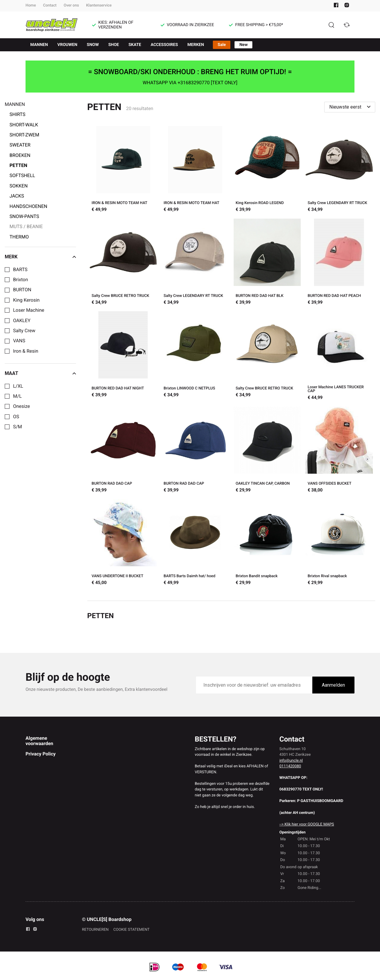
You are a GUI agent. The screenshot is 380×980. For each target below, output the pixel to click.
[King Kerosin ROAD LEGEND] (267, 170)
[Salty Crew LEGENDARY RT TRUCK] (339, 170)
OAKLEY (22, 321)
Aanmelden (333, 685)
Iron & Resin (26, 351)
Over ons (71, 5)
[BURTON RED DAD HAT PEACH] (339, 262)
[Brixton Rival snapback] (339, 543)
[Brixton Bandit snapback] (267, 543)
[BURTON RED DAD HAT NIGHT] (123, 356)
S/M (18, 427)
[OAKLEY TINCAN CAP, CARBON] (267, 451)
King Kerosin (26, 300)
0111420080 (290, 766)
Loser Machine (29, 310)
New (243, 45)
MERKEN (196, 45)
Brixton (20, 280)
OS (16, 417)
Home (31, 5)
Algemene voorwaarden (39, 741)
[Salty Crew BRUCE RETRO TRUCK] (123, 262)
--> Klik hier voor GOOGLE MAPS (307, 824)
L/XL (18, 386)
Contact (50, 5)
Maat (40, 373)
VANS (19, 341)
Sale (222, 45)
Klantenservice (99, 5)
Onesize (22, 406)
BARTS (20, 270)
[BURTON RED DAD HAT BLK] (267, 262)
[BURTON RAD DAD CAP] (123, 451)
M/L (17, 396)
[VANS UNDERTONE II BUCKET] (123, 543)
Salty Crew (24, 331)
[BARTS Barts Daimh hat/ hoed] (195, 543)
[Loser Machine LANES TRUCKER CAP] (339, 356)
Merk (40, 257)
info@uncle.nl (291, 761)
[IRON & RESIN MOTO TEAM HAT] (123, 170)
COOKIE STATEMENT (132, 930)
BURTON (22, 290)
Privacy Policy (41, 754)
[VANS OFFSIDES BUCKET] (339, 451)
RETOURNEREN (95, 930)
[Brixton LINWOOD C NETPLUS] (195, 356)
